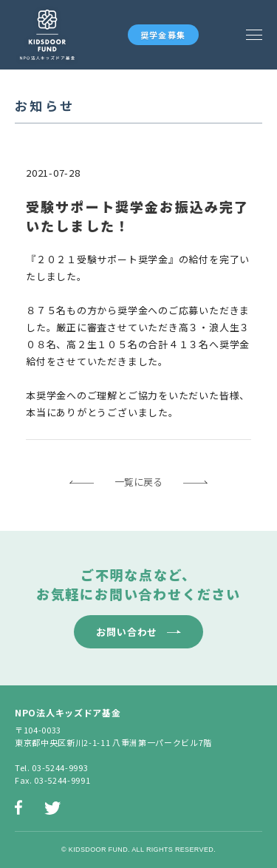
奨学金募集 (163, 35)
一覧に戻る (138, 482)
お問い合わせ (127, 632)
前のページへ (82, 482)
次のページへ (195, 482)
